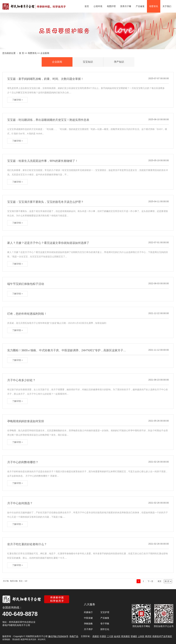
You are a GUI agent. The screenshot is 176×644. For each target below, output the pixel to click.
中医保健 (88, 618)
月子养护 (88, 629)
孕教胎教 (88, 624)
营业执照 (16, 639)
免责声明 (24, 639)
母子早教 (105, 624)
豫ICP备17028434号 (58, 636)
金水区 (117, 636)
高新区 (96, 636)
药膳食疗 (88, 612)
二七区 (110, 636)
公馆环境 (98, 6)
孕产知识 (119, 62)
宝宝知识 (88, 62)
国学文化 (105, 629)
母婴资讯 (154, 6)
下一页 (150, 581)
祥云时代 (42, 639)
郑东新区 (126, 636)
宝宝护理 (105, 612)
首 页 (22, 53)
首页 (87, 6)
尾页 (159, 581)
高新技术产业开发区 (162, 636)
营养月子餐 (126, 6)
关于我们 (167, 6)
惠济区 (148, 636)
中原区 (103, 636)
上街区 (141, 636)
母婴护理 (111, 6)
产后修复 (140, 6)
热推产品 (74, 636)
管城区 (134, 636)
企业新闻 (45, 53)
